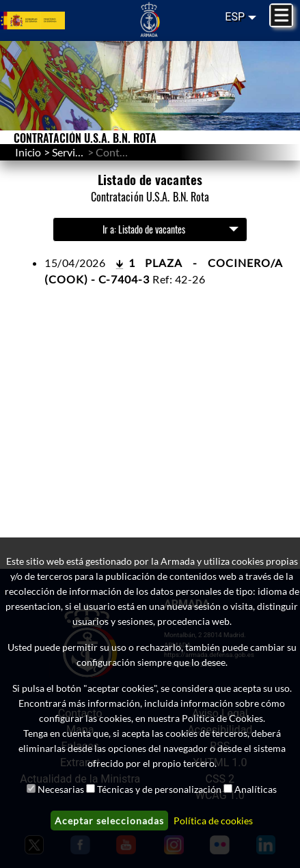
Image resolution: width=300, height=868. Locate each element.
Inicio (28, 152)
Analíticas (256, 789)
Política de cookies (213, 821)
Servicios (73, 152)
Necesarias (61, 789)
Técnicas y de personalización (159, 789)
